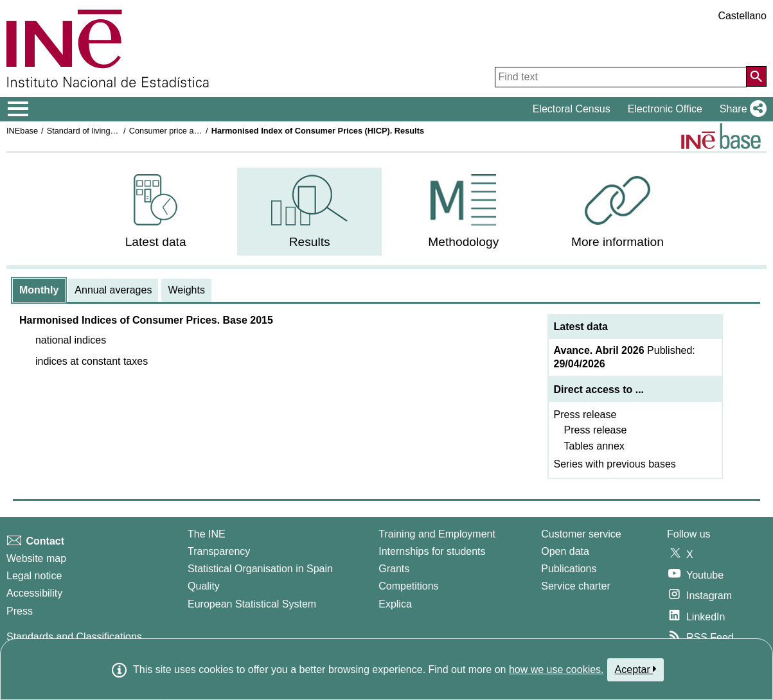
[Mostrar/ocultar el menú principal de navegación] (18, 109)
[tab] (39, 290)
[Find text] (621, 77)
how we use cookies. (556, 669)
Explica (395, 604)
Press (20, 611)
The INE (207, 534)
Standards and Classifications (74, 637)
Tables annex (594, 446)
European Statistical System (252, 604)
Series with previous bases (615, 464)
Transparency (219, 551)
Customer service (581, 534)
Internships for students (432, 551)
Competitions (408, 586)
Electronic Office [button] (665, 109)
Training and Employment (437, 534)
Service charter (576, 586)
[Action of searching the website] (756, 76)
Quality (204, 586)
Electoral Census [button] (572, 109)
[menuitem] (156, 212)
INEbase (22, 131)
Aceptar (636, 669)
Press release (585, 415)
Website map (36, 558)
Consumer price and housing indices (196, 131)
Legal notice (34, 576)
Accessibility (34, 593)
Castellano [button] (742, 16)
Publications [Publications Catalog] (569, 569)
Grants (394, 569)
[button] (741, 109)
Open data (565, 551)
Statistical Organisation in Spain (260, 569)
